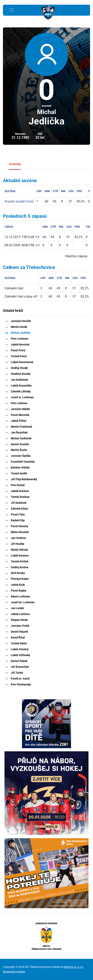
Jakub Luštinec (20, 614)
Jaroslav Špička (21, 456)
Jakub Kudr (18, 585)
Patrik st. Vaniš (20, 679)
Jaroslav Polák (20, 626)
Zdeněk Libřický (21, 391)
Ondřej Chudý (19, 368)
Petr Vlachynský (21, 684)
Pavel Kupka (19, 591)
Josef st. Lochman (22, 397)
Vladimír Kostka (21, 374)
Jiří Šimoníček (20, 667)
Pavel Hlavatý (19, 526)
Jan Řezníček (19, 432)
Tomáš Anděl (19, 473)
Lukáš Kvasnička (21, 386)
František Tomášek (23, 462)
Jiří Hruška (18, 544)
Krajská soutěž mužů (19, 201)
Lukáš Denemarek (22, 362)
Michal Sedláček (21, 438)
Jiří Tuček (17, 673)
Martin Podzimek (21, 427)
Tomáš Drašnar (20, 497)
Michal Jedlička (21, 333)
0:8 (37, 237)
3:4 (37, 245)
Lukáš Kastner (20, 556)
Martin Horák (19, 327)
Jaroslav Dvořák (21, 321)
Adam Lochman (21, 596)
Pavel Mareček (20, 415)
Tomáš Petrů (19, 356)
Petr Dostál (18, 485)
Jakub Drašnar (20, 491)
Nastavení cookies (14, 972)
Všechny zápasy (76, 256)
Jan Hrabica (18, 538)
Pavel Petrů (18, 350)
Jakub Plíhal (19, 421)
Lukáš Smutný (20, 649)
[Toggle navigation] (12, 10)
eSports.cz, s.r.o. (74, 967)
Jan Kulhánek (19, 380)
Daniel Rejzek (19, 632)
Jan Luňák (17, 608)
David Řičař (18, 637)
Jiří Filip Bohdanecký (24, 479)
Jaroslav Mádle (20, 409)
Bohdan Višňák (20, 468)
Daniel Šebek (19, 661)
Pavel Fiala (18, 514)
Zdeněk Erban (19, 509)
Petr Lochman (20, 339)
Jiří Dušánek (19, 503)
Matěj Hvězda (19, 550)
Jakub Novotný (20, 344)
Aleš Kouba (18, 573)
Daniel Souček (20, 444)
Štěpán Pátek (19, 620)
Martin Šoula (19, 450)
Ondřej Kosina (20, 567)
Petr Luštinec (19, 403)
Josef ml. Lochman (23, 602)
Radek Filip (18, 520)
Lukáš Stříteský (20, 655)
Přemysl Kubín (20, 579)
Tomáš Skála (19, 643)
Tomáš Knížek (20, 561)
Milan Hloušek (20, 532)
